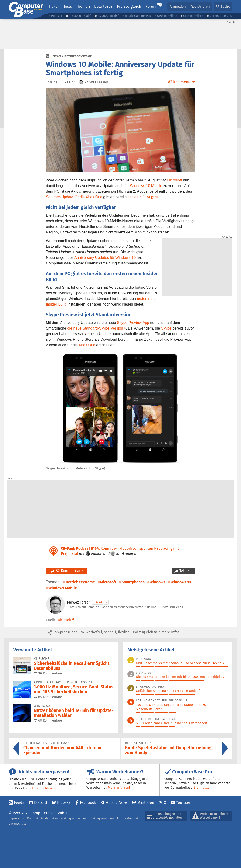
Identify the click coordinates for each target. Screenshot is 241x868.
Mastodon (146, 803)
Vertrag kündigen (102, 818)
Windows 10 (181, 582)
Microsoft (174, 180)
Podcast (57, 16)
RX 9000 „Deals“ (108, 16)
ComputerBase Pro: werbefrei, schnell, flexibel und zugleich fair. (114, 632)
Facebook (88, 803)
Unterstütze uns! (221, 16)
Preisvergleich (129, 6)
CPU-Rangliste (193, 16)
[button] (223, 7)
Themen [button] (83, 6)
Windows (157, 582)
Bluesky (64, 803)
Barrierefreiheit (127, 818)
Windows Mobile (63, 588)
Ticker (54, 6)
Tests (68, 6)
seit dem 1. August (143, 197)
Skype (166, 328)
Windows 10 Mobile (146, 186)
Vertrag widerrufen (74, 818)
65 (48, 697)
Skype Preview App (133, 323)
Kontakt (33, 818)
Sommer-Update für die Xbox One (74, 197)
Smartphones (133, 582)
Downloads (103, 6)
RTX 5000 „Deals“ (80, 16)
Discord (41, 803)
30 (48, 673)
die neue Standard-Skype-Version (95, 328)
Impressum (16, 818)
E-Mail (98, 602)
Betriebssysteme (78, 56)
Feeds (19, 803)
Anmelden (178, 6)
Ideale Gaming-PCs (138, 16)
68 (48, 720)
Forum (151, 6)
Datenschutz (17, 824)
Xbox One (87, 345)
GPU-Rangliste (167, 16)
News (57, 56)
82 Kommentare (67, 571)
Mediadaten (50, 818)
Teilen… (186, 571)
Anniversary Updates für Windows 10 (105, 258)
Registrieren (200, 6)
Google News (117, 803)
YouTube (183, 803)
